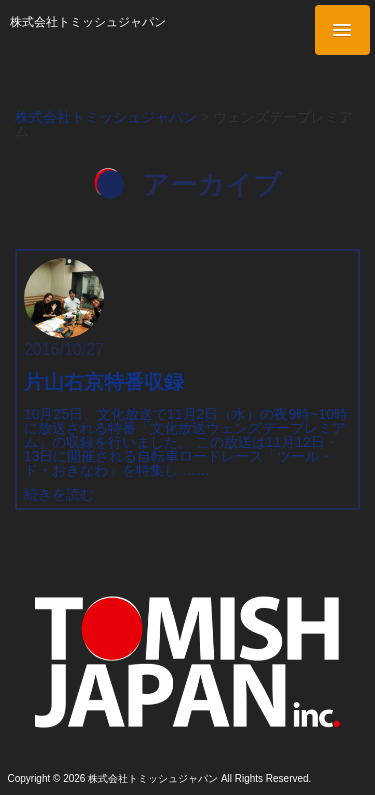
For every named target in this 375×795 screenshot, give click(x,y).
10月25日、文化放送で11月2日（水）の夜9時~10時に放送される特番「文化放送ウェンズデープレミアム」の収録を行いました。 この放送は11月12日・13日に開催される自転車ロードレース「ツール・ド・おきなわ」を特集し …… (186, 442)
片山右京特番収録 (104, 382)
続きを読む (59, 494)
